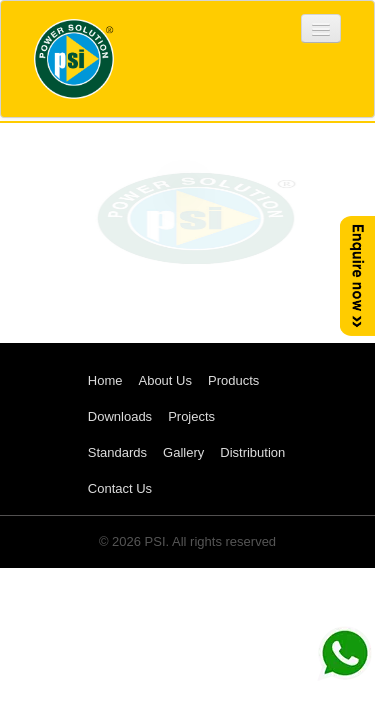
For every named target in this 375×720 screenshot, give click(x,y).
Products (233, 380)
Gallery (183, 452)
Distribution (252, 452)
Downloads (120, 416)
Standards (117, 452)
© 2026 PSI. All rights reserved (187, 541)
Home (105, 380)
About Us (164, 380)
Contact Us (120, 488)
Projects (191, 416)
